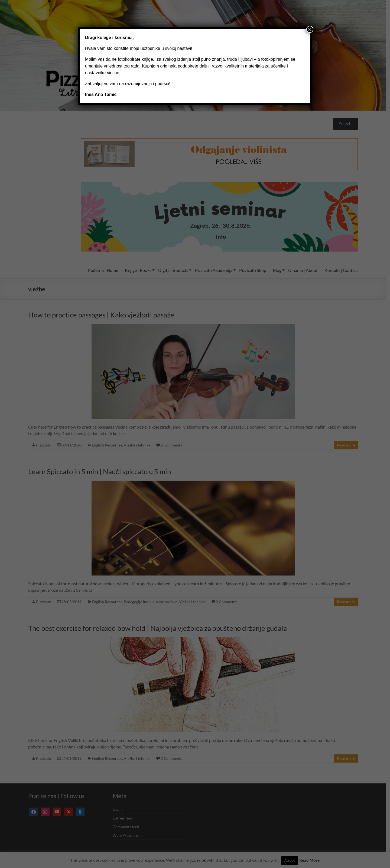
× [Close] (310, 29)
